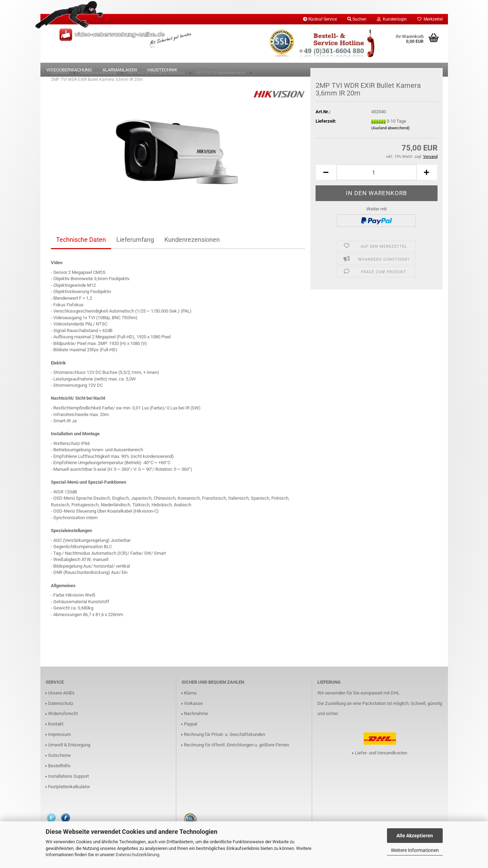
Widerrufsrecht (63, 717)
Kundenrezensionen (192, 243)
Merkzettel (430, 19)
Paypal (191, 727)
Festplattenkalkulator (69, 790)
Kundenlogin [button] (392, 19)
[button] (326, 176)
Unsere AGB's (61, 696)
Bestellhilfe (59, 769)
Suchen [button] (357, 19)
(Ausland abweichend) (390, 132)
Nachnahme (196, 717)
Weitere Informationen (415, 850)
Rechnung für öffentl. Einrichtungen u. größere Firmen (237, 748)
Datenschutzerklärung (137, 855)
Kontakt (56, 727)
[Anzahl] (377, 176)
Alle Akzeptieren (415, 836)
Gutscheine (59, 759)
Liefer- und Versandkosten (381, 756)
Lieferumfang (135, 243)
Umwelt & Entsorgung (69, 748)
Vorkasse (193, 707)
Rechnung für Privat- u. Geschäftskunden (224, 738)
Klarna (190, 696)
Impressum (59, 738)
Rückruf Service (320, 19)
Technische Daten (81, 243)
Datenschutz (61, 707)
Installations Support (68, 780)
